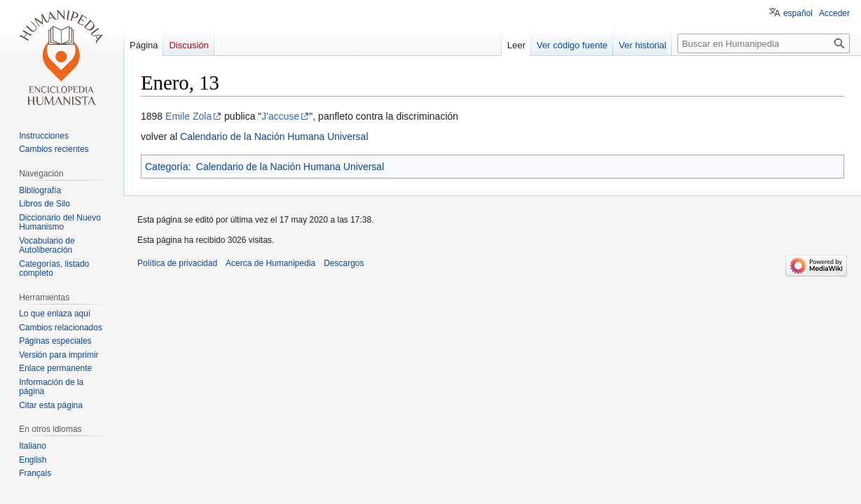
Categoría (166, 167)
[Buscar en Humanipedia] (764, 43)
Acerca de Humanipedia (270, 263)
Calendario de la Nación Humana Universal (274, 136)
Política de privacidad (177, 263)
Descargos (344, 263)
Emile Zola (188, 116)
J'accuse (280, 116)
